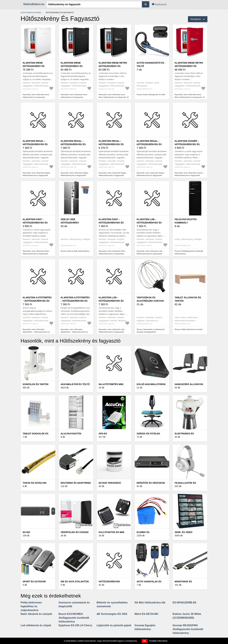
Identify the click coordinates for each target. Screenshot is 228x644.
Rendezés (196, 19)
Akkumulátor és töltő (75, 384)
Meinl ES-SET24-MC (147, 614)
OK (145, 641)
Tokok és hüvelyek (35, 483)
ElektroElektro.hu (34, 4)
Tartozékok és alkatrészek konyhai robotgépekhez (150, 301)
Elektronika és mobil (31, 13)
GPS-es (103, 434)
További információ (158, 641)
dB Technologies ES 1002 (112, 614)
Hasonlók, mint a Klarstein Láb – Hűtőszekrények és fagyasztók (150, 252)
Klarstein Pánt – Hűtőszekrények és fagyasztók (35, 223)
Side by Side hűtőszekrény (70, 221)
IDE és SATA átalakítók (75, 582)
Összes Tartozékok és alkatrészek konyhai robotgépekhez (151, 331)
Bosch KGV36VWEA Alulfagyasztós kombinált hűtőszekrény (74, 618)
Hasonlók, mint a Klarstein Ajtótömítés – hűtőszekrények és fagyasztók (36, 332)
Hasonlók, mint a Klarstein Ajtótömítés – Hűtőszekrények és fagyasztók (74, 332)
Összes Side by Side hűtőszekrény (75, 251)
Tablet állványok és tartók (188, 299)
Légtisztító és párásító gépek (114, 625)
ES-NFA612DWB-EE (184, 603)
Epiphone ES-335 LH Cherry (75, 625)
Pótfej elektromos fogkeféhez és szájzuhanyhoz (31, 606)
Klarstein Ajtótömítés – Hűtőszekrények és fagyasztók (75, 301)
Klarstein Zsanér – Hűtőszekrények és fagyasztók (187, 144)
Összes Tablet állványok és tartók (188, 329)
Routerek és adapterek (76, 483)
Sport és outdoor (34, 582)
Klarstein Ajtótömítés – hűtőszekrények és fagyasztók (37, 301)
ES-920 (26, 532)
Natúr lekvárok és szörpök (36, 614)
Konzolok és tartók (36, 384)
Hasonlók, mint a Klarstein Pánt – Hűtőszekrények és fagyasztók (36, 252)
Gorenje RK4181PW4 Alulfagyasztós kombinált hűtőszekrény (188, 629)
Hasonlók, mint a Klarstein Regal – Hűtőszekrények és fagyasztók (37, 174)
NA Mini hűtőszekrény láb (150, 603)
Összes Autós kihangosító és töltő (151, 95)
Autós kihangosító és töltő (150, 64)
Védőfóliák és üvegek (75, 532)
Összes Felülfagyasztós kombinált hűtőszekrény (189, 252)
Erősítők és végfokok (151, 483)
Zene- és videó (184, 532)
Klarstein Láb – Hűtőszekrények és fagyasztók (149, 223)
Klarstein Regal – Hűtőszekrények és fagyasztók (35, 144)
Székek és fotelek (148, 434)
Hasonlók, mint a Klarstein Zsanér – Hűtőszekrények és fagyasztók (189, 174)
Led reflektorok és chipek (36, 625)
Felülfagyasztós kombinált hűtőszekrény (186, 223)
